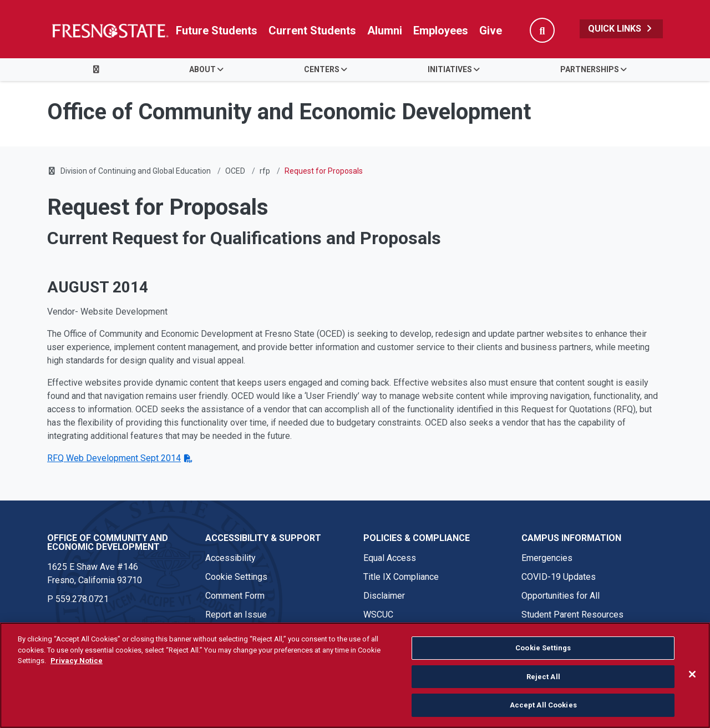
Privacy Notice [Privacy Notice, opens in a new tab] (77, 661)
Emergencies (547, 558)
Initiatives (450, 69)
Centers (322, 69)
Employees (441, 31)
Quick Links (621, 29)
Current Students (312, 31)
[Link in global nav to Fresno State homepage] (110, 31)
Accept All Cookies (543, 705)
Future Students (217, 31)
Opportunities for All (561, 596)
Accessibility (230, 558)
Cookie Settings (236, 577)
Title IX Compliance (401, 577)
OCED (235, 171)
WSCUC (378, 615)
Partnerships (590, 69)
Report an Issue (236, 615)
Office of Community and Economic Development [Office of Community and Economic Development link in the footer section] (108, 542)
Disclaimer (384, 596)
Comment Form (235, 596)
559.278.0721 (82, 599)
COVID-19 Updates (559, 577)
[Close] (692, 674)
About (202, 69)
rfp (265, 171)
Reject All (543, 677)
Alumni (385, 31)
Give (491, 31)
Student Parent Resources (572, 615)
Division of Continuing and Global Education (136, 171)
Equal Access (390, 558)
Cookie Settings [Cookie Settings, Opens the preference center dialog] (543, 648)
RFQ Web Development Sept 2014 (114, 458)
